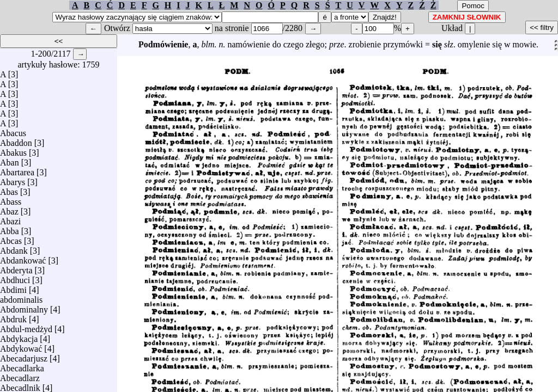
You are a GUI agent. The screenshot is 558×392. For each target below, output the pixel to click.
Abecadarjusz (24, 356)
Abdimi (13, 287)
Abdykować (21, 346)
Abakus (13, 150)
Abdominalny (24, 307)
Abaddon (16, 140)
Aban (10, 160)
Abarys (13, 179)
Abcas (11, 238)
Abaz (9, 209)
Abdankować (23, 258)
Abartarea (17, 170)
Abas (9, 189)
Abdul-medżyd (26, 326)
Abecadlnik (20, 385)
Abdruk (13, 317)
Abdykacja (19, 336)
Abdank (14, 248)
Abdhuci (15, 277)
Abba (10, 228)
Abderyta (16, 268)
